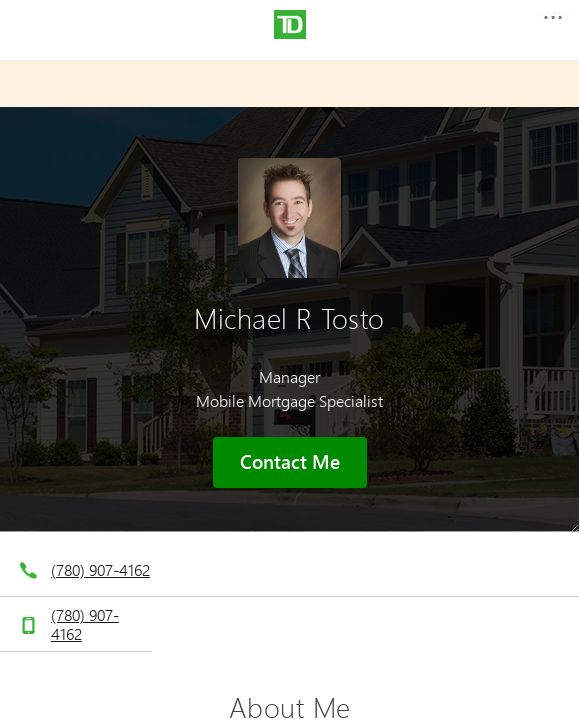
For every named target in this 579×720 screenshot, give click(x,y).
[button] (552, 23)
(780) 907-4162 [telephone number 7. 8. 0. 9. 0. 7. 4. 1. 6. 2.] (100, 569)
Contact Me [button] (290, 462)
